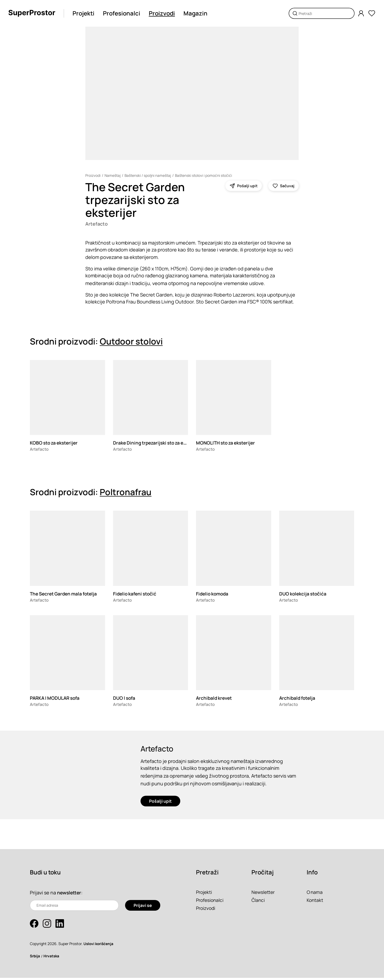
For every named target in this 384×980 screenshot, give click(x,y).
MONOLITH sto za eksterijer (227, 443)
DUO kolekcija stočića (304, 594)
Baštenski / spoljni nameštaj (149, 175)
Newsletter (264, 894)
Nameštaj (113, 175)
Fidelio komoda (213, 594)
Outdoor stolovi (131, 342)
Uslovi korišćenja (99, 946)
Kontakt (315, 902)
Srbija (35, 958)
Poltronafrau (126, 493)
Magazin (197, 13)
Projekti (85, 13)
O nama (315, 894)
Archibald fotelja (298, 698)
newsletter (70, 895)
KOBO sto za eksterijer (55, 443)
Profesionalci (123, 13)
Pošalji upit (160, 803)
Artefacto (97, 224)
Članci (258, 902)
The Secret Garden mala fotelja (66, 594)
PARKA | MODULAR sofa (56, 698)
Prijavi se (143, 907)
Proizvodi (163, 13)
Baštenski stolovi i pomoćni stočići (206, 175)
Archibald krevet (215, 698)
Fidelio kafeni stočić (136, 594)
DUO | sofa (125, 698)
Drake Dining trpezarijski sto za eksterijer (160, 443)
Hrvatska (52, 958)
